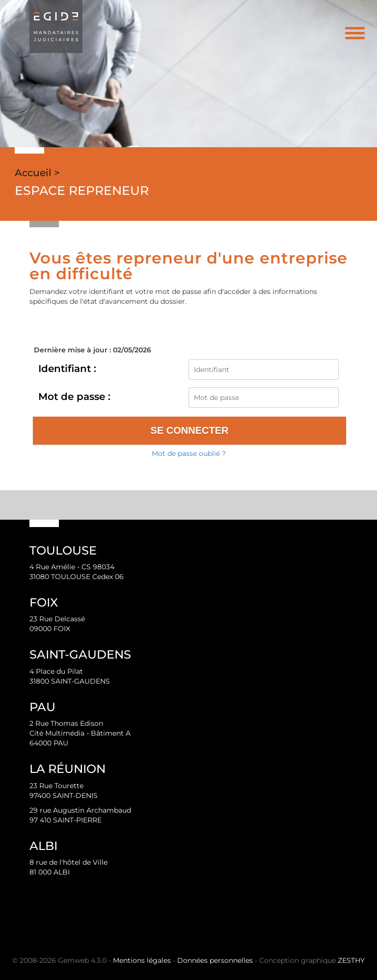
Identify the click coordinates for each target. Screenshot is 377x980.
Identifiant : (67, 369)
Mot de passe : (74, 397)
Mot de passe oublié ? (189, 453)
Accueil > (37, 173)
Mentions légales (142, 960)
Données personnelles (215, 960)
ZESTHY (351, 960)
